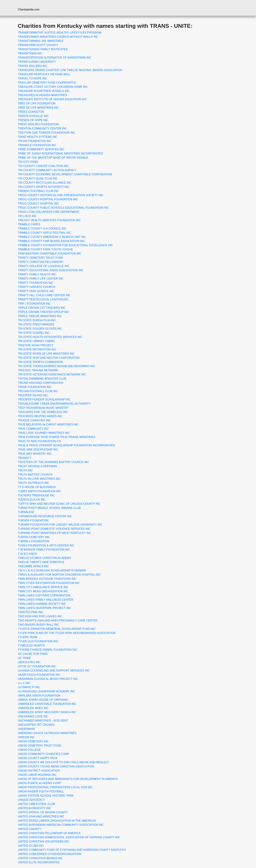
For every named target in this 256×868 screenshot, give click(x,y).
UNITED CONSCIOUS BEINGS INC (40, 858)
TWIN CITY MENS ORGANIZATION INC (43, 591)
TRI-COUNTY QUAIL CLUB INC (38, 179)
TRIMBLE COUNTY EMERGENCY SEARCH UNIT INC (52, 237)
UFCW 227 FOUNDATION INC (37, 666)
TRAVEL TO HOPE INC (32, 78)
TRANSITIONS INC (30, 53)
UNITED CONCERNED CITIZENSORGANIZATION (50, 854)
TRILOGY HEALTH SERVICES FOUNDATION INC (49, 220)
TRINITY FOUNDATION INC (36, 283)
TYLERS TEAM (28, 637)
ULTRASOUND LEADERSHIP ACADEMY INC (46, 691)
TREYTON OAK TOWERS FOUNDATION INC (47, 133)
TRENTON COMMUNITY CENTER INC (42, 128)
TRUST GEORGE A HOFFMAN (37, 466)
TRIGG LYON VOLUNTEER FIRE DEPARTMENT (49, 212)
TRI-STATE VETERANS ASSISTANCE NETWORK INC (52, 374)
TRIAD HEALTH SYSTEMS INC (38, 137)
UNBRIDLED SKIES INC (33, 708)
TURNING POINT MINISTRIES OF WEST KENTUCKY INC (55, 533)
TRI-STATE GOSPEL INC (34, 333)
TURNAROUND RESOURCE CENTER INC (45, 516)
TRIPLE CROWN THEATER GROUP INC (44, 312)
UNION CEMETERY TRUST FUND (40, 746)
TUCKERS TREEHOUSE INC (36, 495)
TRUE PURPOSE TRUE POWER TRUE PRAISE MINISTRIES (57, 437)
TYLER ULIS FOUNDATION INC (38, 641)
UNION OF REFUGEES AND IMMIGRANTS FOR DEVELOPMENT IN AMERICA (68, 779)
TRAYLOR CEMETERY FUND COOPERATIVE (47, 83)
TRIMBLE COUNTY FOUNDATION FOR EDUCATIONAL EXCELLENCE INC (65, 245)
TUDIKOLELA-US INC (32, 500)
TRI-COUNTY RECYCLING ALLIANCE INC (45, 183)
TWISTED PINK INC (31, 612)
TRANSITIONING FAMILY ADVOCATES (43, 49)
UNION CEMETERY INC (33, 741)
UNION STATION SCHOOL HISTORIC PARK (46, 796)
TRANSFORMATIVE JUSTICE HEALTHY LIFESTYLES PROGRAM (60, 33)
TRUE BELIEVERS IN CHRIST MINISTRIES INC (48, 425)
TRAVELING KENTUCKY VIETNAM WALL (44, 74)
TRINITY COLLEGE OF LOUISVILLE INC (44, 266)
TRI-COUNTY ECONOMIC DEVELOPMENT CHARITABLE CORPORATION (65, 174)
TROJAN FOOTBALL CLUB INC (38, 391)
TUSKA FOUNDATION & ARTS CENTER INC (46, 545)
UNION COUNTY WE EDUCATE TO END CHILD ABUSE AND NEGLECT (63, 762)
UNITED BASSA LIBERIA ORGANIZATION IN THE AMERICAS (57, 821)
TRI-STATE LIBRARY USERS (36, 341)
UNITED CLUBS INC (31, 846)
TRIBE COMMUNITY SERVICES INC (41, 149)
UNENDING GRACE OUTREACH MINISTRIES (47, 733)
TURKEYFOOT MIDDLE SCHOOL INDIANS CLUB (49, 508)
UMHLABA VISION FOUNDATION (39, 696)
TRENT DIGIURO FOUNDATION (38, 124)
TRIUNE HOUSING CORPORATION (41, 383)
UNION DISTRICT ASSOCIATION (39, 771)
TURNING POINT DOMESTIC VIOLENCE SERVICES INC (54, 529)
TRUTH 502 (25, 470)
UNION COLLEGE (29, 750)
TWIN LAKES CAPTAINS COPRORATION (44, 595)
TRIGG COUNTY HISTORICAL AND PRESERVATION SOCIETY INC (61, 195)
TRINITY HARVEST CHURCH (37, 287)
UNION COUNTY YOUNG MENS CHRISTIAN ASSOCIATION (56, 766)
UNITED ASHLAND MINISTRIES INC (41, 816)
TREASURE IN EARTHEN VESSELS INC (44, 91)
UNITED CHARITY (30, 829)
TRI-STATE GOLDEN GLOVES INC (40, 329)
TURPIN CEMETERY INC (34, 537)
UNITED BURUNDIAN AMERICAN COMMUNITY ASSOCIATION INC (61, 825)
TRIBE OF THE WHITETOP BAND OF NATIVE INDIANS (53, 158)
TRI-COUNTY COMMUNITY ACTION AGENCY (47, 170)
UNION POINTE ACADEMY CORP (40, 783)
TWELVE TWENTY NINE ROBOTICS (41, 562)
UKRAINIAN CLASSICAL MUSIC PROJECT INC (48, 679)
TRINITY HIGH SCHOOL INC (36, 291)
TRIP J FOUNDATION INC (34, 304)
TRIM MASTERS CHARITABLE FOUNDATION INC (50, 254)
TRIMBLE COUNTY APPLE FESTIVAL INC (44, 233)
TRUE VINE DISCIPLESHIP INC (38, 450)
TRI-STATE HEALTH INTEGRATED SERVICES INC (50, 337)
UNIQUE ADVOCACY (31, 800)
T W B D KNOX (27, 554)
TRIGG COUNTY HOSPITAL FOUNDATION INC (48, 199)
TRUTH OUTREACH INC (34, 483)
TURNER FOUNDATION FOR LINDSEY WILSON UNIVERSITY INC (60, 525)
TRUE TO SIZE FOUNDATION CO (39, 441)
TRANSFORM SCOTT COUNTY (38, 45)
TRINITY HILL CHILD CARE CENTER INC (44, 295)
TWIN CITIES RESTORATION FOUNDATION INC (49, 583)
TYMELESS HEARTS (31, 646)
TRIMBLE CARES (29, 224)
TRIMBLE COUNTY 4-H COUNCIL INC (42, 229)
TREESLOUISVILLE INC (33, 116)
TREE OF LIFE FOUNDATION (37, 103)
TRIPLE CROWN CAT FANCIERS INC (42, 308)
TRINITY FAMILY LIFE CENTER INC (41, 279)
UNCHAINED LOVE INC (33, 716)
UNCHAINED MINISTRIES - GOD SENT (43, 721)
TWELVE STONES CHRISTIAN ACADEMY (45, 558)
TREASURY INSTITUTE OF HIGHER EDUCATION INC (52, 99)
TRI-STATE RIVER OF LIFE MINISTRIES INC (46, 354)
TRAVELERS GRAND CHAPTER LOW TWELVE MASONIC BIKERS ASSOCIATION (70, 70)
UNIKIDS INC (26, 737)
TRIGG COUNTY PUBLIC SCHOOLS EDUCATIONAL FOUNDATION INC (63, 208)
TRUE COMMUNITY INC (33, 429)
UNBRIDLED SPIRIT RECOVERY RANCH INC (47, 712)
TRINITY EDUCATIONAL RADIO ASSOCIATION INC (51, 270)
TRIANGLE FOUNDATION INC (37, 145)
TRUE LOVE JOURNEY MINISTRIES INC (44, 433)
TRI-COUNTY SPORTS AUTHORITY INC (44, 187)
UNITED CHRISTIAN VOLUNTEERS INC (44, 842)
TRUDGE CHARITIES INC (34, 420)
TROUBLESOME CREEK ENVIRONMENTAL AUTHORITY (54, 404)
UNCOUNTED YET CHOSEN (36, 725)
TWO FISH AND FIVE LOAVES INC (40, 616)
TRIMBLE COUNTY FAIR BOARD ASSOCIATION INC (51, 241)
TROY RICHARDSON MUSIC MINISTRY (43, 408)
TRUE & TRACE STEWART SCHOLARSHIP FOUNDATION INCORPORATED (66, 445)
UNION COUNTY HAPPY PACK (38, 758)
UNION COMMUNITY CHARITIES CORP (44, 754)
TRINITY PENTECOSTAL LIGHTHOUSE (43, 299)
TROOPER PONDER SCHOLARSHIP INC (44, 400)
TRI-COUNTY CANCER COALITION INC (43, 166)
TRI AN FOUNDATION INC (35, 141)
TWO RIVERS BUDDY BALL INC (38, 625)
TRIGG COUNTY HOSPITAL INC (38, 204)
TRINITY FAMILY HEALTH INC (37, 274)
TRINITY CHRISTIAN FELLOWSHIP (40, 262)
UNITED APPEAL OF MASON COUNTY (43, 812)
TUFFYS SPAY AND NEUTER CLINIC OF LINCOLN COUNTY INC (59, 504)
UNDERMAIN (26, 729)
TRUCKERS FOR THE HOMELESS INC (43, 412)
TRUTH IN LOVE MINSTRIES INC (39, 479)
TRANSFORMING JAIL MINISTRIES (41, 41)
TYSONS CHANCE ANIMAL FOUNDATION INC (48, 650)
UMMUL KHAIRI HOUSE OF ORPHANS (43, 700)
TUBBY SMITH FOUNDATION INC (39, 491)
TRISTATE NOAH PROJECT (36, 345)
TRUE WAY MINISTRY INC (35, 454)
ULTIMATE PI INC (29, 687)
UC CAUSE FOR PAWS (33, 654)
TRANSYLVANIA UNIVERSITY (37, 62)
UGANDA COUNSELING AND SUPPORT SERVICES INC (54, 671)
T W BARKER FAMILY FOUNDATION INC (44, 550)
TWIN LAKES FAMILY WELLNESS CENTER (46, 600)
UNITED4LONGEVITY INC (35, 808)
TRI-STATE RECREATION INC (37, 349)
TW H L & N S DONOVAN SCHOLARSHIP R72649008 (52, 570)
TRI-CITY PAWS (28, 162)
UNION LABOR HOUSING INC (37, 775)
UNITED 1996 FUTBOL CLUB (36, 804)
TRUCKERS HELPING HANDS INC (40, 416)
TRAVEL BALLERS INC (33, 66)
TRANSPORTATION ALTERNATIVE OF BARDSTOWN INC (55, 58)
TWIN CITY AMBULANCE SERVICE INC (43, 587)
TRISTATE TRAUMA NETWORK (38, 370)
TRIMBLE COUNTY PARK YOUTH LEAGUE (45, 249)
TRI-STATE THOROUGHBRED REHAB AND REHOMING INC (56, 366)
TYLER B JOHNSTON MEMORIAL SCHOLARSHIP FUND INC (57, 629)
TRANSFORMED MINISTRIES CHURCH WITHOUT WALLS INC (58, 37)
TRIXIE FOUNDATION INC (35, 387)
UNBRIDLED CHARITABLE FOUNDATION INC (47, 704)
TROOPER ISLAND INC (33, 395)
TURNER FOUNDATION (33, 520)
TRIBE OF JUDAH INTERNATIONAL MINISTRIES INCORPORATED (60, 153)
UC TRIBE (24, 658)
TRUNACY (25, 458)
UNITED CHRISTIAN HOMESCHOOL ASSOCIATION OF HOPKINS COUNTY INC (69, 837)
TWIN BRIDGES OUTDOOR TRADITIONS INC (47, 579)
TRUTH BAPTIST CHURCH (35, 475)
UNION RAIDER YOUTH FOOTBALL (41, 791)
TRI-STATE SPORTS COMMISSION (40, 362)
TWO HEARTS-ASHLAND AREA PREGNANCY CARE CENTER (58, 621)
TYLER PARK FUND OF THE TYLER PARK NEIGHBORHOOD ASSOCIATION (67, 633)
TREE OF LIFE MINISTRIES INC (38, 108)
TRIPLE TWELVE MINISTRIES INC (40, 316)
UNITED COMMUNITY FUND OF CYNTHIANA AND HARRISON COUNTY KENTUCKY (72, 850)
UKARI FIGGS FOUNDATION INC (39, 675)
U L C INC (24, 683)
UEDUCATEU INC (29, 662)
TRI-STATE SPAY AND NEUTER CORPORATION (49, 358)
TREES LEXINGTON (31, 112)
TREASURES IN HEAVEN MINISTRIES (42, 95)
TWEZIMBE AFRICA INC (33, 566)
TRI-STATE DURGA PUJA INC (37, 320)
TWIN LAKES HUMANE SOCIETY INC (42, 604)
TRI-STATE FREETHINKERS (36, 324)
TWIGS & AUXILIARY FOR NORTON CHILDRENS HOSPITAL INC (59, 575)
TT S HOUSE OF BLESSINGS (37, 487)
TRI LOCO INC (27, 216)
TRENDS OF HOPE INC (33, 120)
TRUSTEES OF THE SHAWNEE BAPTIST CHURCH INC (53, 462)
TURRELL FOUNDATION (34, 541)
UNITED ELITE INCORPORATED (39, 862)
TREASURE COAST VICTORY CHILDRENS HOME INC (53, 87)
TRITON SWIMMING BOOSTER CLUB (42, 379)
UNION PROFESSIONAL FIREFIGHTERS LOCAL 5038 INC (55, 787)
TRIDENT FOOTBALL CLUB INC (38, 191)
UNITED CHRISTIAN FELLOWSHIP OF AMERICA (49, 833)
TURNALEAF (26, 512)
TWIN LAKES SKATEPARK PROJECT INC (44, 608)
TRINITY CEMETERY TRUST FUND (41, 258)
